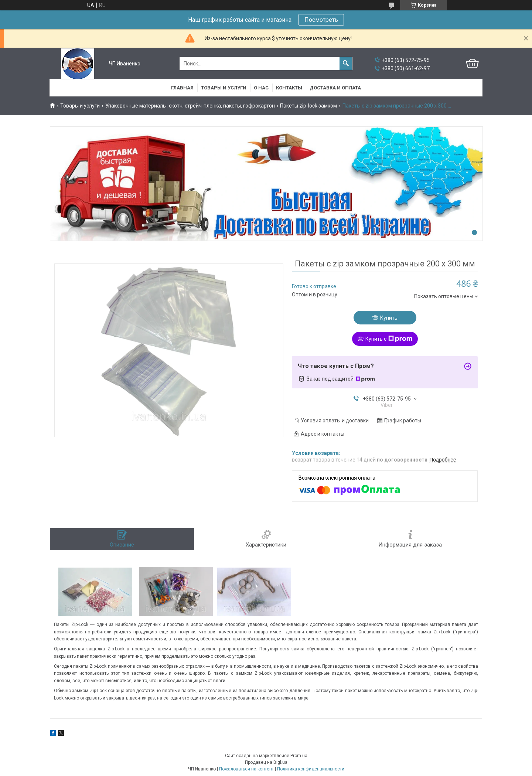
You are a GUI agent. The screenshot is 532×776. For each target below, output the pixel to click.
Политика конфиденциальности (311, 769)
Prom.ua (299, 756)
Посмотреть (321, 20)
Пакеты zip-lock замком (308, 106)
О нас (261, 88)
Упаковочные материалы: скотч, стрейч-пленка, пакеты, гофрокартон (190, 106)
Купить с (389, 339)
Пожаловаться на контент (246, 769)
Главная (182, 88)
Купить (389, 318)
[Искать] (346, 64)
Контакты (289, 88)
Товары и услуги (224, 88)
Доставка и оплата (335, 88)
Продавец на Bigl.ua (266, 762)
